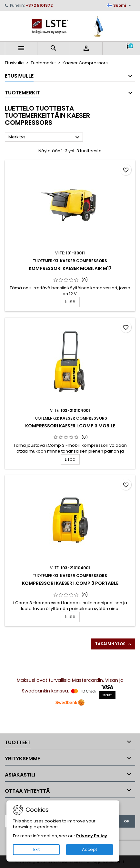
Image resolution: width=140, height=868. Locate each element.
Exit (36, 849)
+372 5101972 (39, 5)
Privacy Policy (92, 836)
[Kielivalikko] (120, 5)
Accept (90, 849)
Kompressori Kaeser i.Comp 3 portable (70, 583)
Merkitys (45, 137)
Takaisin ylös (114, 644)
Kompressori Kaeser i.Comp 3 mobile (70, 426)
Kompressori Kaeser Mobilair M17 (70, 268)
